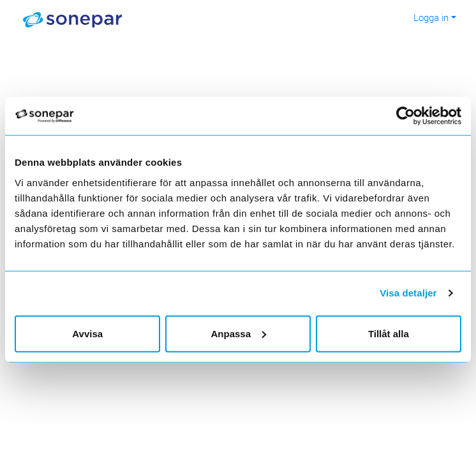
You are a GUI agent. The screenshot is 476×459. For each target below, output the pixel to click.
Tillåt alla (389, 333)
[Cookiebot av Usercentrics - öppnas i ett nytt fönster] (413, 116)
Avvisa (87, 333)
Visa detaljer (408, 293)
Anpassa (238, 333)
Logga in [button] (431, 17)
